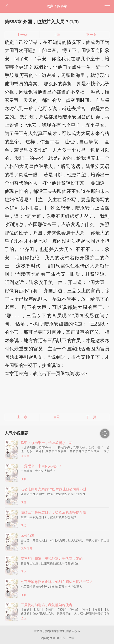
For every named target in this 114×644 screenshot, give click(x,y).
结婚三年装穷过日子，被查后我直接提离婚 (53, 512)
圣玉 (24, 618)
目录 (57, 35)
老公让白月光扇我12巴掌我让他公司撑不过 (54, 489)
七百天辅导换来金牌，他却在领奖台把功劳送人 (57, 582)
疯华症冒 (27, 549)
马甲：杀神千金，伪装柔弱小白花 (46, 443)
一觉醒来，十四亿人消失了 (41, 466)
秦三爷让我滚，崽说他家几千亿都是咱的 (52, 559)
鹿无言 (25, 456)
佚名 (24, 479)
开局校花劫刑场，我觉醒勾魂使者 (46, 605)
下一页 (91, 35)
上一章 (22, 35)
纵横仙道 (28, 535)
